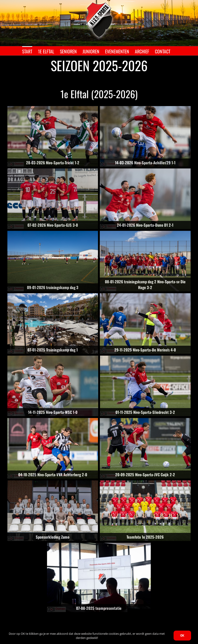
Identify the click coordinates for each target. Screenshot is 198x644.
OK (182, 635)
